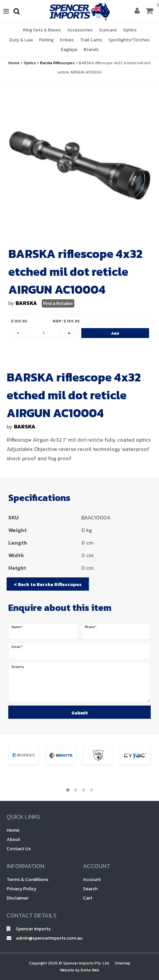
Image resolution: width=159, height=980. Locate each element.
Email (17, 647)
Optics (30, 63)
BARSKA (26, 303)
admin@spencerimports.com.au (41, 938)
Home (14, 63)
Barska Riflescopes (57, 63)
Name (17, 627)
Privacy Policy (21, 889)
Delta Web (90, 970)
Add (115, 333)
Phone (91, 627)
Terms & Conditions (27, 880)
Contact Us (19, 849)
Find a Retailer (58, 303)
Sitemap (122, 963)
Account (92, 880)
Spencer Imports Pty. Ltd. (86, 963)
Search (90, 889)
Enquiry (18, 667)
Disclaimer (18, 898)
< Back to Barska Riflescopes (48, 585)
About (13, 839)
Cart (88, 898)
